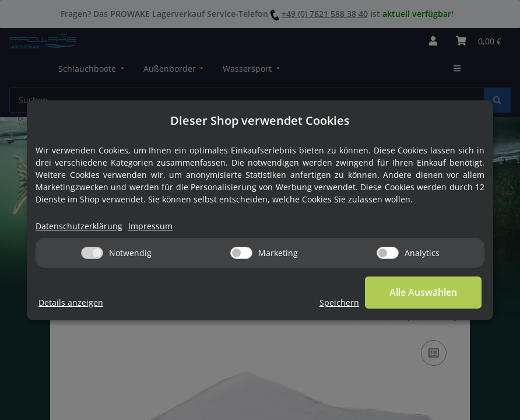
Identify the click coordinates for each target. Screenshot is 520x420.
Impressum (150, 226)
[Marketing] (241, 253)
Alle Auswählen (423, 292)
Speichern (339, 302)
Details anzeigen (71, 302)
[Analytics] (388, 253)
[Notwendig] (92, 253)
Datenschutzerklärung (79, 226)
